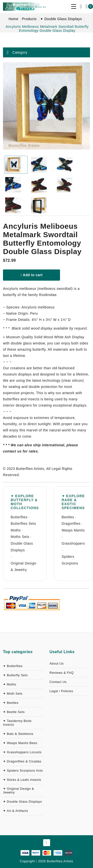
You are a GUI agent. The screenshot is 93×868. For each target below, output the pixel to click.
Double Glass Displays (22, 547)
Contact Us (58, 682)
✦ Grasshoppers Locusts (22, 752)
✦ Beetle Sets (14, 712)
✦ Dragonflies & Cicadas (22, 761)
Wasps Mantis (73, 530)
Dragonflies (71, 524)
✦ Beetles (11, 703)
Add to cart (32, 275)
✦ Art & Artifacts (15, 811)
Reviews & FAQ (62, 673)
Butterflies (19, 517)
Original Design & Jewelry (23, 567)
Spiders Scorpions (70, 560)
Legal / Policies (61, 691)
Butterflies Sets (23, 524)
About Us (57, 663)
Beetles (68, 517)
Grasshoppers (73, 543)
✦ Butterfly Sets (15, 675)
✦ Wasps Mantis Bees (20, 743)
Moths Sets (20, 537)
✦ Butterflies (13, 666)
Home (14, 19)
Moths (16, 530)
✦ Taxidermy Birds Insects (17, 723)
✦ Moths (10, 684)
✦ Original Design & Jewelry (18, 791)
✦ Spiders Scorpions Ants (23, 771)
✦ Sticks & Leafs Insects (22, 780)
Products (29, 19)
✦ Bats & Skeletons (18, 734)
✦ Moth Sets (13, 694)
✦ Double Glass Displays (61, 19)
